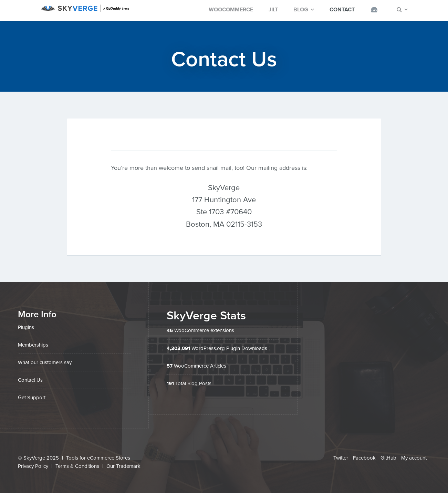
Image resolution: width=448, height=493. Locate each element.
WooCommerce (231, 10)
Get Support (32, 398)
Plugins (26, 327)
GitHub (388, 458)
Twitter (341, 458)
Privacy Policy (33, 466)
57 (170, 366)
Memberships (33, 345)
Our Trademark (123, 466)
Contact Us (30, 380)
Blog (301, 10)
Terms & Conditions (77, 466)
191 (170, 383)
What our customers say (45, 362)
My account (414, 458)
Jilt (273, 10)
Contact (342, 10)
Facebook (364, 458)
